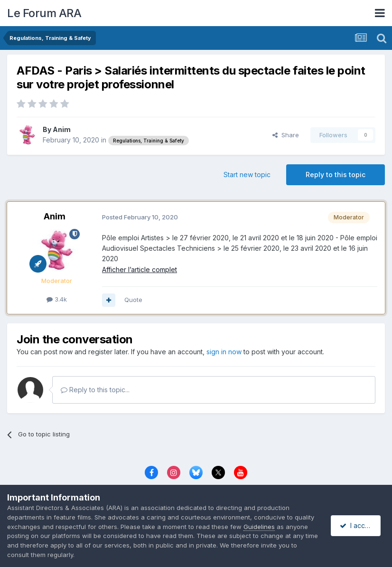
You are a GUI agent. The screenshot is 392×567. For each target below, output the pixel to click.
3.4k (57, 299)
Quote (133, 300)
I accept (357, 525)
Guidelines (259, 527)
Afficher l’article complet (140, 269)
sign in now (224, 352)
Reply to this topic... (95, 390)
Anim (62, 129)
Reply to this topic (336, 175)
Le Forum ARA (44, 13)
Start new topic (247, 175)
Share (286, 135)
